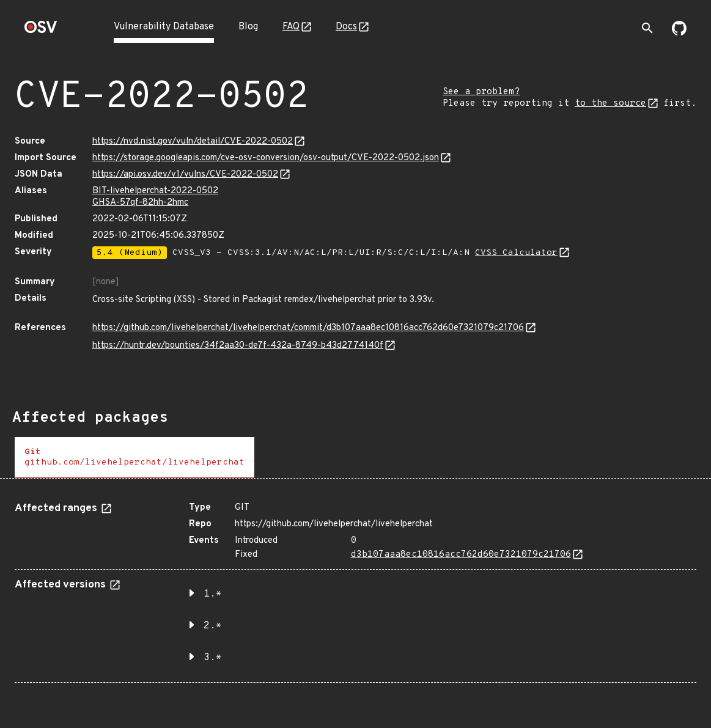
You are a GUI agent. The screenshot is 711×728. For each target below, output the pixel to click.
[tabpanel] (355, 588)
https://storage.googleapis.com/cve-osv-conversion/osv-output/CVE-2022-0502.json (266, 158)
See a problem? (481, 92)
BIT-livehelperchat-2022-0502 (155, 191)
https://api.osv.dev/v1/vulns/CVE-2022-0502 (185, 175)
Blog (248, 27)
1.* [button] (213, 594)
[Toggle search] (647, 28)
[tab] (134, 458)
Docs (346, 27)
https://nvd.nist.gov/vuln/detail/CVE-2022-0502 (193, 142)
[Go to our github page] (679, 33)
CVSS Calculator (516, 253)
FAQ (291, 27)
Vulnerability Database (164, 27)
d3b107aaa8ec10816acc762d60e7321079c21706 (461, 555)
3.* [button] (213, 658)
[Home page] (41, 31)
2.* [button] (213, 626)
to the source (610, 104)
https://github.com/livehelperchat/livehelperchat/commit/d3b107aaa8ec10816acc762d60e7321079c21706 (308, 328)
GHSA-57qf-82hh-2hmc (140, 203)
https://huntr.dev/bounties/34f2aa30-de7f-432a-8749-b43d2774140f (238, 346)
